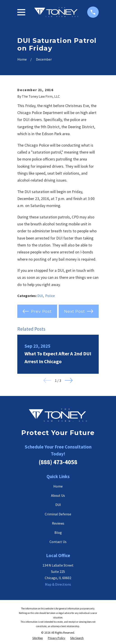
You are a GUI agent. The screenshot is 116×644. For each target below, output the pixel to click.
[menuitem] (38, 638)
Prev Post (37, 311)
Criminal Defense (58, 514)
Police (50, 296)
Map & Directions (58, 584)
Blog (58, 532)
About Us (58, 495)
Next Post (79, 311)
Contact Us (58, 542)
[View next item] (69, 380)
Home (58, 486)
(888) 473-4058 (58, 462)
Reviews (58, 523)
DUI (40, 296)
